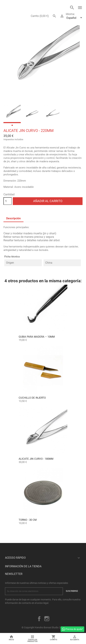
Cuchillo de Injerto (32, 398)
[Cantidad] (8, 201)
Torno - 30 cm (28, 520)
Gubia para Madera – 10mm (37, 337)
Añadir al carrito (48, 201)
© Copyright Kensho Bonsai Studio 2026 (43, 627)
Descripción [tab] (13, 218)
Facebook (39, 619)
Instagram (47, 619)
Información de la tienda (23, 566)
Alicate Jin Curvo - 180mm (36, 459)
